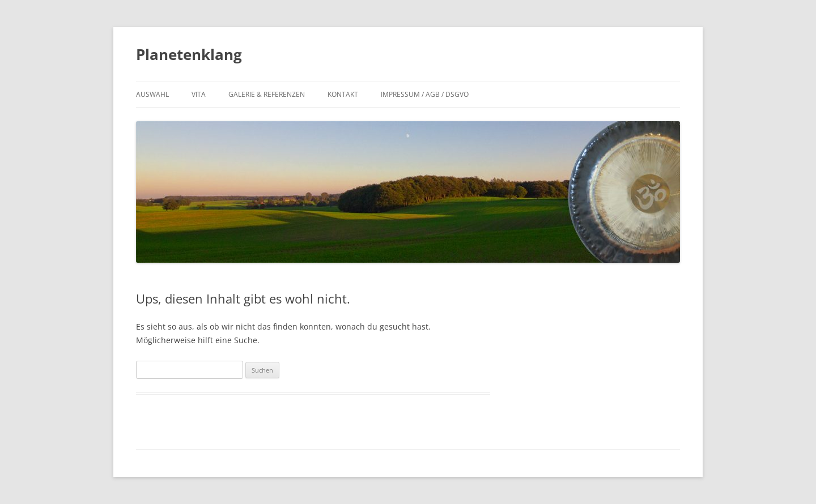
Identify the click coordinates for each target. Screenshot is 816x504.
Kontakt (343, 94)
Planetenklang (189, 54)
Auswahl (152, 94)
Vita (199, 94)
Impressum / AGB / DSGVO (425, 94)
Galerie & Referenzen (267, 94)
